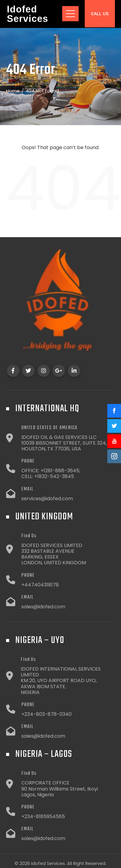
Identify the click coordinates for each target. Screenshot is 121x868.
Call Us (100, 14)
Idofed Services (28, 14)
